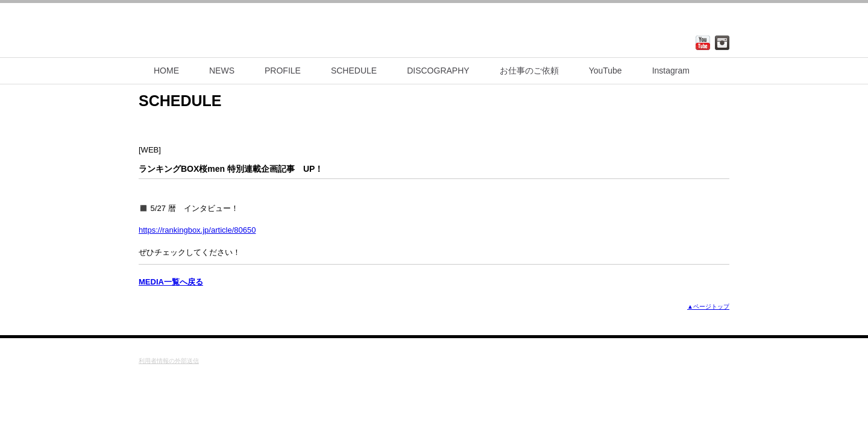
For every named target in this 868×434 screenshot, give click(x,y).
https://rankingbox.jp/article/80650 (197, 230)
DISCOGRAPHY (438, 71)
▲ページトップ (708, 307)
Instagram (671, 71)
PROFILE (283, 71)
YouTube (605, 71)
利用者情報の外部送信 (169, 361)
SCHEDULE (354, 71)
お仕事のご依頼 (529, 71)
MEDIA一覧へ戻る (171, 282)
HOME (166, 71)
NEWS (222, 71)
